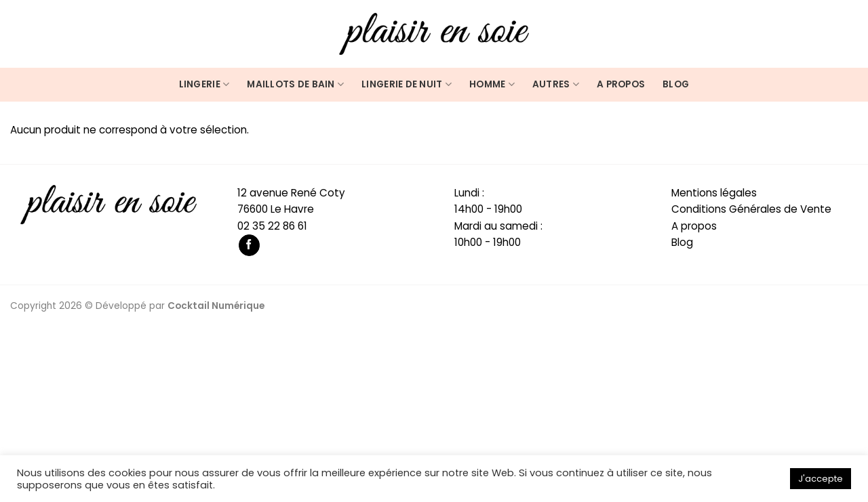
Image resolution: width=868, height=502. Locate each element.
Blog (676, 84)
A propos (621, 84)
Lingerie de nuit (407, 85)
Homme (492, 85)
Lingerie (204, 85)
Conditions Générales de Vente (751, 209)
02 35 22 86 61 (272, 226)
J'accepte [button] (821, 479)
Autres (556, 85)
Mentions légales (714, 193)
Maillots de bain (295, 85)
